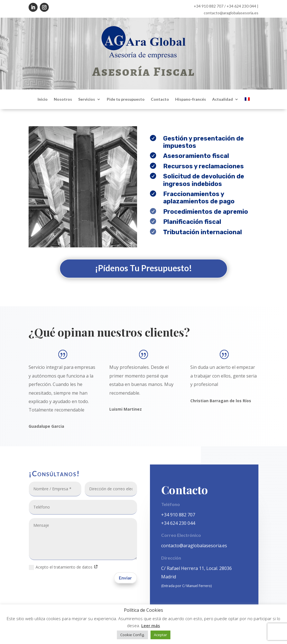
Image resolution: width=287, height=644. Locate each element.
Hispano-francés (191, 99)
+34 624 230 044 (241, 6)
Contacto (160, 99)
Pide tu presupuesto (126, 99)
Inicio (43, 99)
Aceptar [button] (160, 635)
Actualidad (223, 99)
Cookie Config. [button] (132, 635)
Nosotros (63, 99)
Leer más (151, 625)
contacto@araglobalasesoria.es (231, 13)
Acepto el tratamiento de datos (63, 567)
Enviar (125, 578)
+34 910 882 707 (209, 6)
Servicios (87, 99)
